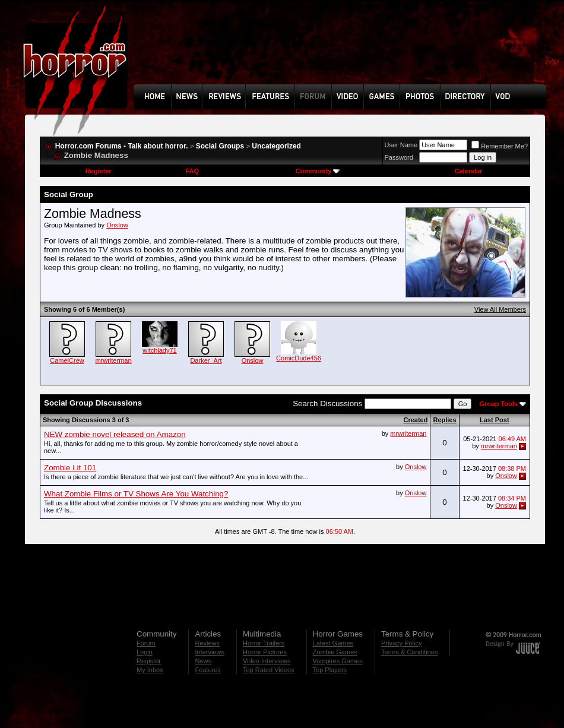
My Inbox (150, 670)
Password (399, 157)
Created (415, 420)
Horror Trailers (264, 643)
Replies (444, 420)
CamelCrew (67, 360)
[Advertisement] (344, 51)
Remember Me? (500, 146)
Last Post (495, 420)
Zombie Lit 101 (70, 468)
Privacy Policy (401, 643)
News (203, 661)
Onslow (117, 225)
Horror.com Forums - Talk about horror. (122, 146)
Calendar (468, 171)
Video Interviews (267, 661)
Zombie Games (335, 652)
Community (318, 171)
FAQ (192, 171)
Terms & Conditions (409, 652)
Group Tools (498, 404)
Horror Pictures (265, 652)
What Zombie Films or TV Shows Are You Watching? (136, 494)
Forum (146, 643)
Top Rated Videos (269, 670)
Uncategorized (276, 146)
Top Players (330, 670)
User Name (401, 145)
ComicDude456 (299, 358)
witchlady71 (159, 350)
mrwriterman (113, 360)
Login (145, 652)
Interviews (210, 652)
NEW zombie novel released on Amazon (115, 434)
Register (99, 171)
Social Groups (220, 146)
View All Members (500, 309)
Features (207, 670)
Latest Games (333, 643)
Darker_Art (206, 360)
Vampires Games (338, 661)
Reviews (207, 643)
